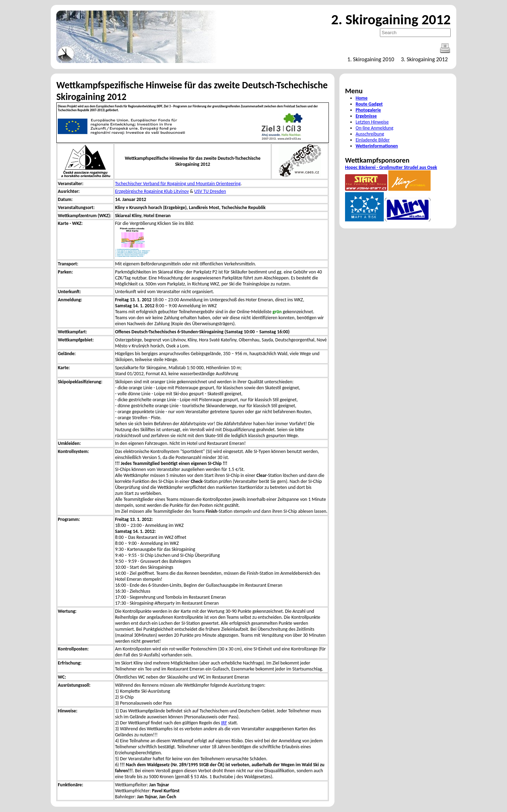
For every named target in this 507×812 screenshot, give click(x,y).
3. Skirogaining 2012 (424, 59)
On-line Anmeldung (374, 128)
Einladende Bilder (373, 140)
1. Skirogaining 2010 (371, 59)
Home (362, 98)
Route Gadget (369, 104)
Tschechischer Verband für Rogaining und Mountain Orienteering (178, 184)
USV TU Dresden (210, 191)
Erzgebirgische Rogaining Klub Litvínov (152, 191)
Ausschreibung (370, 134)
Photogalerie (368, 110)
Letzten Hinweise (372, 122)
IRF (224, 723)
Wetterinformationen (377, 146)
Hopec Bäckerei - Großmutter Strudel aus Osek (391, 167)
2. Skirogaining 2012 (391, 19)
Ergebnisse (366, 116)
